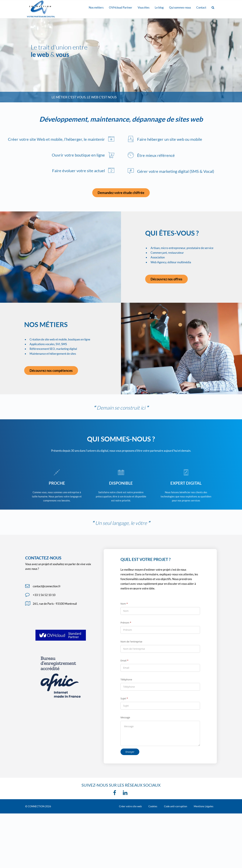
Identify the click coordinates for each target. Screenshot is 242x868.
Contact (201, 7)
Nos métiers (96, 7)
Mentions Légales (204, 806)
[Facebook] (115, 794)
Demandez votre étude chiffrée (121, 193)
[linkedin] (126, 794)
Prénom (126, 623)
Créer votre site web (130, 806)
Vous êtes (144, 7)
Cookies (153, 806)
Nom (124, 604)
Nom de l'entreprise (131, 642)
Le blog (159, 7)
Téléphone (126, 679)
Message (125, 717)
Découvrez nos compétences (51, 370)
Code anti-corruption (176, 806)
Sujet (124, 698)
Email (124, 661)
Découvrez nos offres (166, 279)
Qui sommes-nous (180, 7)
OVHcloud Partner (121, 7)
